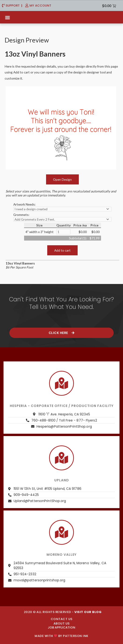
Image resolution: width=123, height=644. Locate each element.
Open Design (62, 179)
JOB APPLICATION (61, 627)
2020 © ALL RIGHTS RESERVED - (63, 612)
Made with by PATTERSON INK (61, 636)
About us (62, 623)
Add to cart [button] (62, 250)
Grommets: (21, 215)
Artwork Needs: (24, 204)
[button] (7, 17)
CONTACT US (62, 619)
